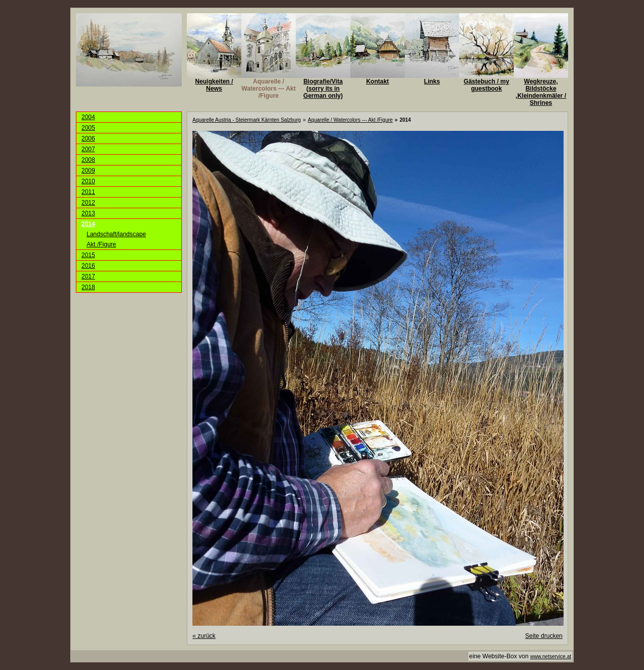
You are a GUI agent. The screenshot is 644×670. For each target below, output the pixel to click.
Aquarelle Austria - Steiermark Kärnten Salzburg (247, 120)
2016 (88, 266)
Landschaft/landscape (116, 234)
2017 (88, 276)
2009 (88, 171)
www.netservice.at (551, 657)
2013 (88, 213)
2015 (88, 255)
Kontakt (377, 81)
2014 (88, 224)
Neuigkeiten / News (214, 85)
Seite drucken (544, 636)
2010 (88, 181)
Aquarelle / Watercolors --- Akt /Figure (268, 89)
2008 (88, 160)
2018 (88, 287)
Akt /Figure (101, 244)
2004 (88, 117)
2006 (88, 138)
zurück (204, 636)
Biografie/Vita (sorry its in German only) (323, 89)
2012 (88, 203)
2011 (88, 192)
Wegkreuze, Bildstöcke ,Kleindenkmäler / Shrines (541, 92)
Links (432, 81)
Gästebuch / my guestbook (486, 85)
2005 (88, 128)
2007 (88, 149)
